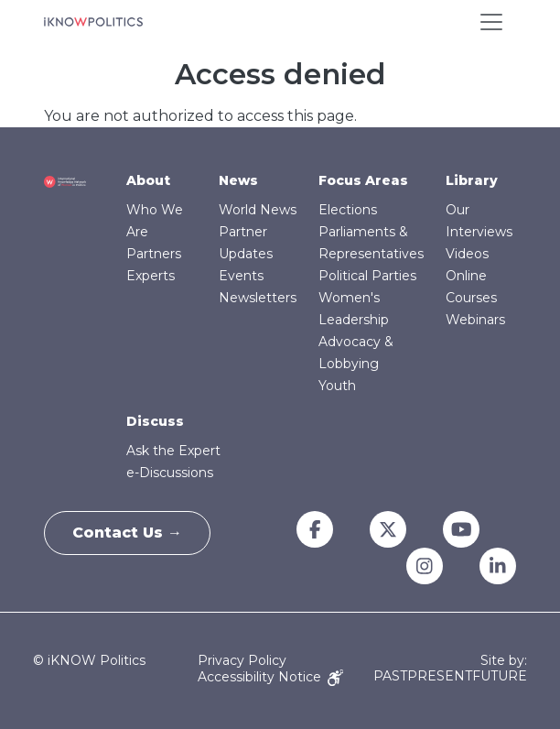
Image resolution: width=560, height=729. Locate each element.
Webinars (475, 320)
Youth (337, 386)
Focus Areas (363, 180)
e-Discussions (170, 473)
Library (472, 180)
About (148, 180)
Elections (348, 210)
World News (258, 210)
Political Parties (367, 276)
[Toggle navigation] (491, 22)
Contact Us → (127, 533)
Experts (151, 276)
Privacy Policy (242, 660)
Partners (154, 254)
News (238, 180)
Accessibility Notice (270, 677)
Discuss (155, 421)
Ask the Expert (173, 451)
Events (241, 276)
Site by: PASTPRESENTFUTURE (450, 669)
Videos (467, 254)
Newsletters (258, 298)
